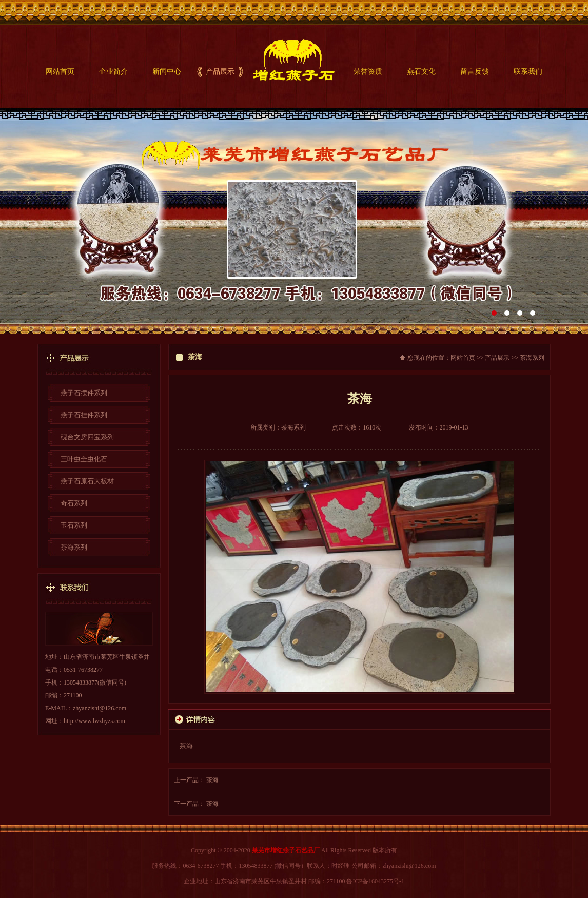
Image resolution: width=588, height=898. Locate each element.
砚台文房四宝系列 (87, 437)
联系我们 (528, 72)
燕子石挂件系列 (84, 415)
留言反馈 (475, 72)
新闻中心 (167, 72)
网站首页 (60, 72)
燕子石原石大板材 (87, 481)
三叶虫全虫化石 (84, 459)
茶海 (212, 780)
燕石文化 (421, 72)
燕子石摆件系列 (84, 393)
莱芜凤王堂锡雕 (294, 221)
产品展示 (220, 72)
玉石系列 (74, 525)
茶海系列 (74, 547)
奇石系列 (74, 503)
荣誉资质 (368, 72)
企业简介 (113, 72)
